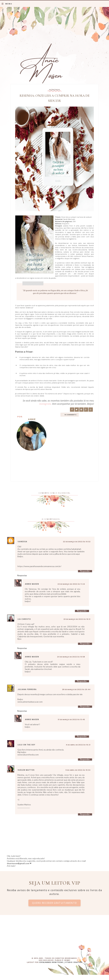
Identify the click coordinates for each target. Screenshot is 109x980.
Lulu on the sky (26, 745)
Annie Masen (32, 584)
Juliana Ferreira (27, 689)
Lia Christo (24, 619)
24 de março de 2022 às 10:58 (71, 657)
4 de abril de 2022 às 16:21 (78, 745)
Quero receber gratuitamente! (54, 903)
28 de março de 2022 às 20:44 (76, 690)
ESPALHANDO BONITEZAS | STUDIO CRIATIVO (61, 962)
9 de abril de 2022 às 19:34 (78, 770)
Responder (85, 571)
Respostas (22, 575)
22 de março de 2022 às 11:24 (71, 584)
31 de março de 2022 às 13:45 (71, 720)
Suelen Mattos (26, 770)
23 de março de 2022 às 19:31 (77, 619)
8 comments (71, 415)
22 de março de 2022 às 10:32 (77, 542)
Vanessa (22, 542)
